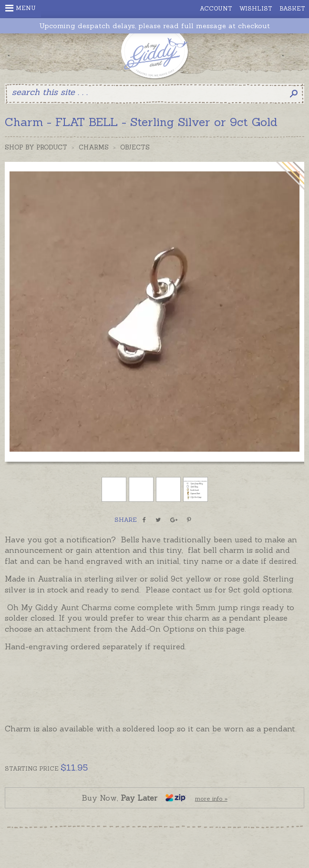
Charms (94, 147)
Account (216, 8)
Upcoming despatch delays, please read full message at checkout (154, 26)
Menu (21, 8)
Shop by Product (36, 147)
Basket (292, 8)
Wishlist (256, 8)
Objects (135, 147)
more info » (211, 799)
